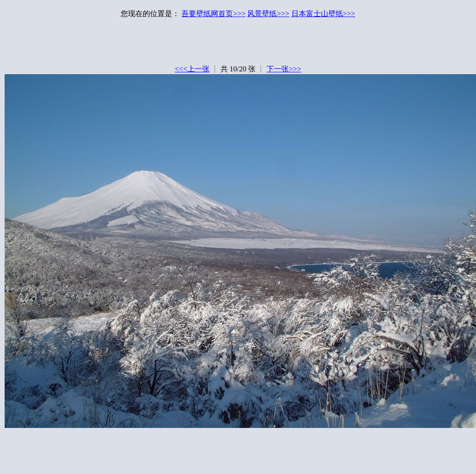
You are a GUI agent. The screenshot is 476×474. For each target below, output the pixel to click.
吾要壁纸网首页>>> (213, 14)
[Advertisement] (238, 44)
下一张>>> (284, 69)
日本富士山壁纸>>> (323, 14)
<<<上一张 (192, 69)
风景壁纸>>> (268, 14)
